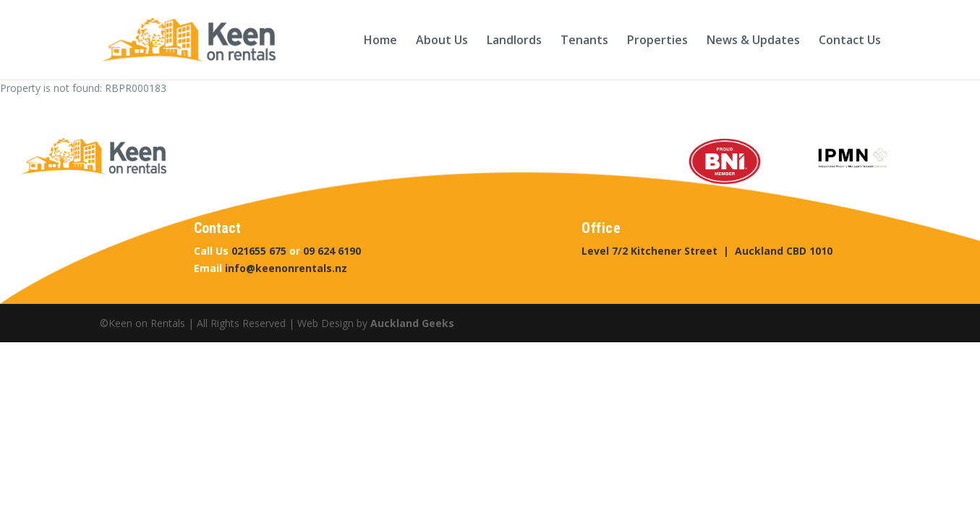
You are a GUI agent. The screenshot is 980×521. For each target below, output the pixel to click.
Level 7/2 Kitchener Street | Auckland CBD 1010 (707, 251)
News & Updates (753, 41)
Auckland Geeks (412, 323)
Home (380, 41)
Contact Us (850, 41)
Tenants (584, 41)
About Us (442, 41)
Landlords (514, 41)
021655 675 (259, 251)
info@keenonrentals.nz (286, 268)
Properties (657, 41)
